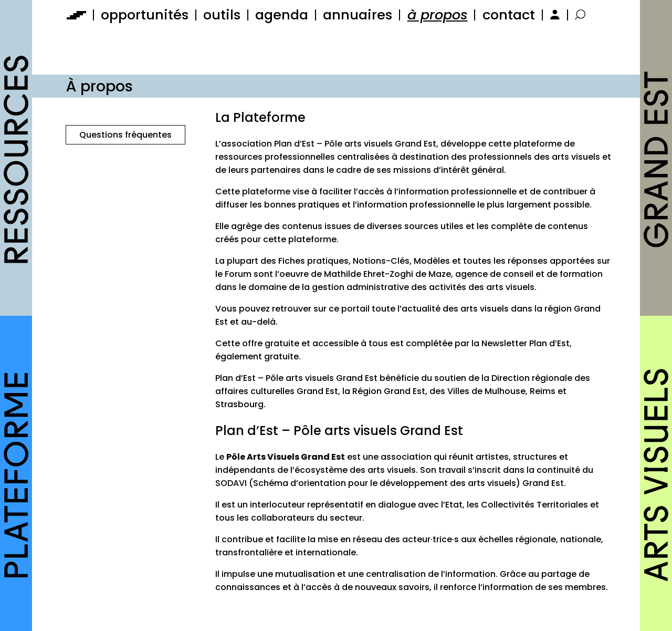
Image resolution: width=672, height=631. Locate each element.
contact (509, 15)
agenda (282, 15)
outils (222, 15)
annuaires (358, 15)
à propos (438, 15)
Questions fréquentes (125, 135)
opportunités (145, 15)
